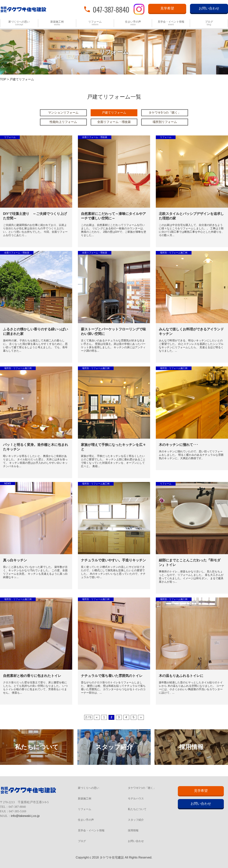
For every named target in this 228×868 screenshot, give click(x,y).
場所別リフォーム (165, 122)
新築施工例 (57, 23)
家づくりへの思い (19, 23)
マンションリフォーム (63, 113)
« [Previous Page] (97, 717)
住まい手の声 (133, 23)
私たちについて (137, 809)
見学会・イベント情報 (171, 23)
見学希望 (167, 8)
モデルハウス (136, 799)
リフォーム (95, 23)
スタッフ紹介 (136, 820)
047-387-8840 (111, 9)
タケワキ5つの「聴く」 (165, 113)
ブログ (209, 23)
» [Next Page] (141, 717)
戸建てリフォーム (114, 113)
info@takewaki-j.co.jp (25, 816)
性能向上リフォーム (63, 122)
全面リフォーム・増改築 (114, 122)
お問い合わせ (209, 8)
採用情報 (133, 831)
